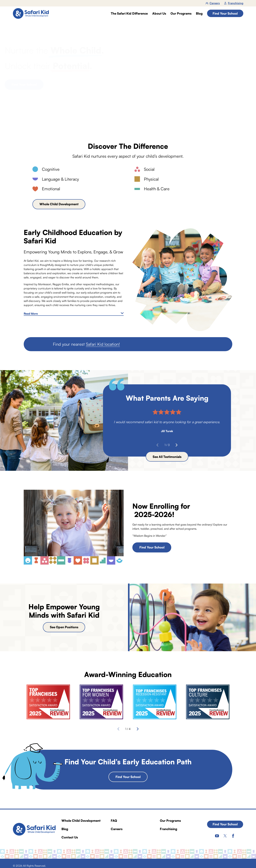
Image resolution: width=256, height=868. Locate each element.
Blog (65, 829)
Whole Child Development (59, 204)
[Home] (32, 13)
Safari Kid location (102, 344)
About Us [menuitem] (159, 13)
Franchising (234, 3)
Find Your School (225, 13)
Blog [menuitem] (199, 13)
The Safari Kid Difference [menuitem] (129, 13)
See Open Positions (64, 627)
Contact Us (70, 837)
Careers (213, 3)
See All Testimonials (167, 456)
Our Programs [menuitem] (181, 13)
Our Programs (170, 821)
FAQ (114, 821)
